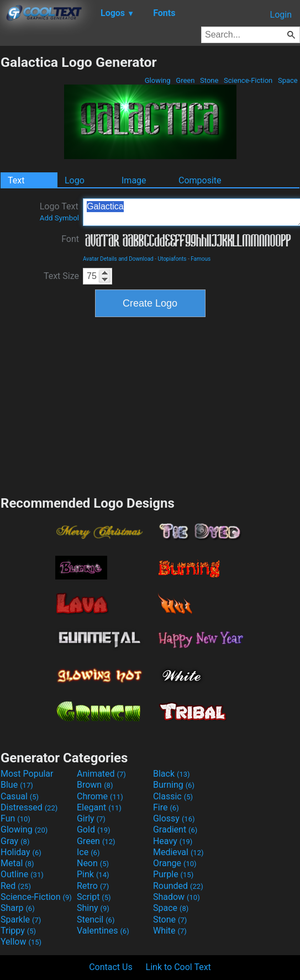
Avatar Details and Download (118, 259)
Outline (22, 874)
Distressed (29, 807)
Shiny (93, 908)
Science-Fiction (248, 80)
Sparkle (21, 920)
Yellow (21, 942)
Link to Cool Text (178, 967)
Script (94, 897)
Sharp (18, 908)
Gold (94, 829)
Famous (201, 259)
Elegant (99, 807)
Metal (17, 863)
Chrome (100, 796)
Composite (200, 180)
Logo (75, 180)
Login (281, 15)
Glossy (174, 818)
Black (172, 774)
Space (288, 80)
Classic (173, 796)
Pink (93, 874)
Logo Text (59, 212)
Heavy (173, 841)
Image (134, 180)
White (170, 931)
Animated (101, 774)
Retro (93, 886)
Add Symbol (59, 218)
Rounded (178, 886)
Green (185, 80)
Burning (174, 785)
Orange (175, 863)
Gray (15, 841)
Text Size (61, 276)
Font (70, 239)
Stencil (96, 920)
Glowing (158, 80)
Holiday (21, 852)
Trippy (18, 931)
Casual (20, 796)
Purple (173, 874)
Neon (93, 863)
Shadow (177, 897)
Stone (209, 80)
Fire (166, 807)
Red (16, 886)
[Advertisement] (150, 405)
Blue (17, 785)
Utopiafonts (172, 259)
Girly (91, 818)
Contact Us (111, 967)
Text (16, 180)
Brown (95, 785)
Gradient (175, 829)
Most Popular (27, 774)
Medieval (178, 852)
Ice (88, 852)
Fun (15, 818)
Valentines (103, 931)
